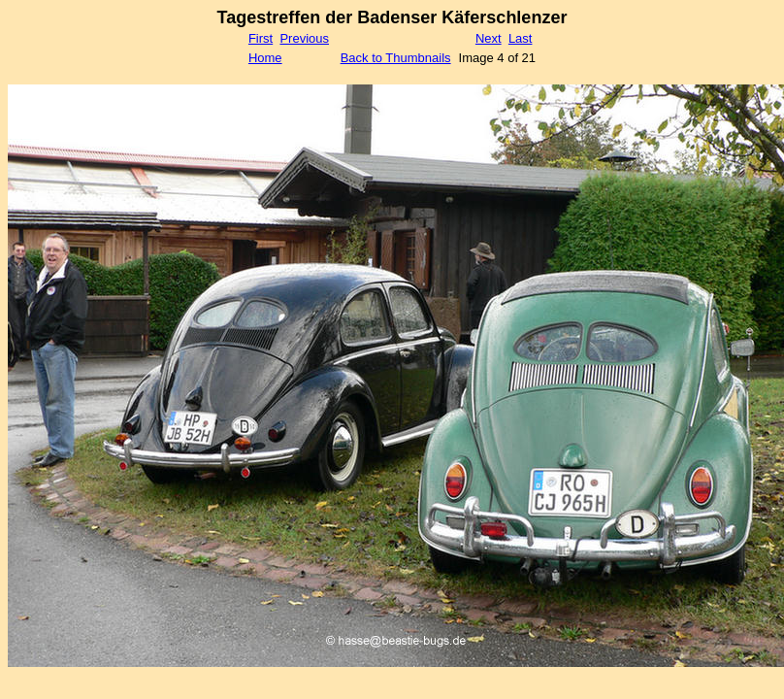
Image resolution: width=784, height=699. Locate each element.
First (261, 38)
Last (521, 38)
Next (489, 38)
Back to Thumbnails (396, 58)
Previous (304, 38)
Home (265, 58)
